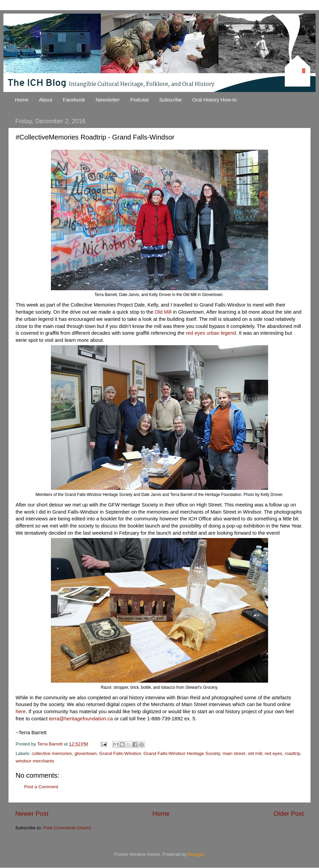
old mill (255, 753)
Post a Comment (41, 787)
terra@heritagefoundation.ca (81, 719)
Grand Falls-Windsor (120, 753)
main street (234, 753)
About (46, 100)
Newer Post (32, 814)
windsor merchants (35, 761)
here (21, 712)
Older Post (289, 814)
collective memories (52, 753)
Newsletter (108, 100)
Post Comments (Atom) (67, 828)
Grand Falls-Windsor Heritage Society (182, 753)
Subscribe (171, 100)
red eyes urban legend (211, 333)
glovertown (85, 753)
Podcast (139, 100)
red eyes (274, 753)
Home (22, 100)
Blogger (196, 854)
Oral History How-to (215, 100)
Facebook (74, 100)
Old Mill (163, 312)
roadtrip (293, 753)
